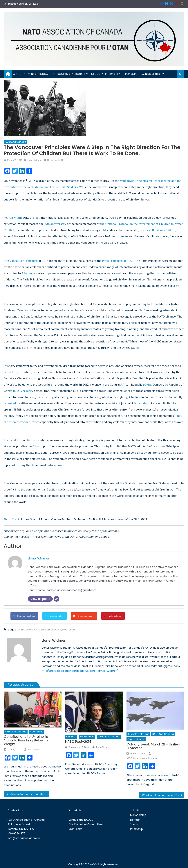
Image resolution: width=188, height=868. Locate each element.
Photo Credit (12, 519)
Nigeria (28, 391)
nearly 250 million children (157, 230)
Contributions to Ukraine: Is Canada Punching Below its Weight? (26, 740)
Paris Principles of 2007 (118, 261)
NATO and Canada (16, 142)
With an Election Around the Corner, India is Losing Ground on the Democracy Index (29, 794)
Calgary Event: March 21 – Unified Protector (153, 746)
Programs (63, 74)
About (18, 74)
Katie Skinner (87, 737)
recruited (10, 403)
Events (31, 74)
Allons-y (27, 273)
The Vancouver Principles (21, 261)
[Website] (57, 599)
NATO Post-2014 (78, 742)
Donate (80, 74)
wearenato (69, 630)
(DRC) (17, 391)
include (142, 403)
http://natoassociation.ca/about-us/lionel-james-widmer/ (80, 671)
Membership (138, 815)
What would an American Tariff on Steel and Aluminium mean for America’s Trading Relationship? (163, 795)
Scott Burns (37, 732)
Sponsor (135, 824)
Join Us (95, 74)
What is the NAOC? (81, 820)
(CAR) (147, 385)
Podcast (45, 74)
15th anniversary (55, 224)
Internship (112, 74)
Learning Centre (150, 74)
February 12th (13, 218)
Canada (71, 737)
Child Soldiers (25, 630)
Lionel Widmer (35, 160)
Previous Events (136, 739)
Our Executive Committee (86, 824)
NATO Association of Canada (142, 758)
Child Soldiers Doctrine (48, 630)
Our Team (75, 829)
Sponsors (130, 74)
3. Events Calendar (138, 734)
